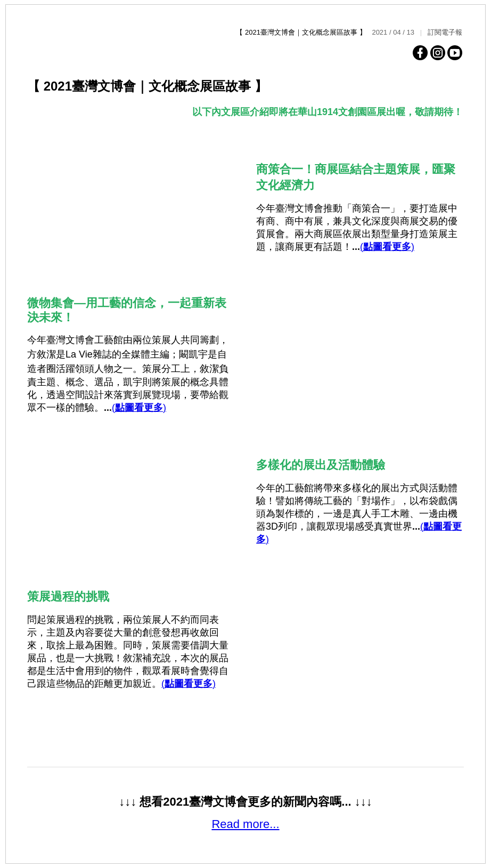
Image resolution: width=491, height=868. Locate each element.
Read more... (245, 824)
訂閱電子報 (445, 32)
